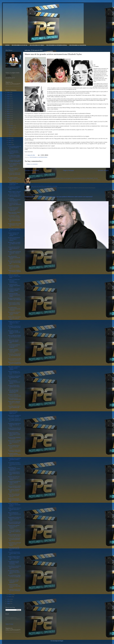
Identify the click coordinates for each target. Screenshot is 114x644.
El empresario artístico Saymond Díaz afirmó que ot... (14, 572)
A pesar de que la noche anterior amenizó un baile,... (14, 248)
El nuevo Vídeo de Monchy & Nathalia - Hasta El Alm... (14, 253)
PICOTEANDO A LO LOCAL (20, 45)
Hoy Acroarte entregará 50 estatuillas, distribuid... (14, 416)
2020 (8, 105)
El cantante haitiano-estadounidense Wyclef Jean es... (14, 455)
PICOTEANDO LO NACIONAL (78, 45)
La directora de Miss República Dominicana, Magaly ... (14, 295)
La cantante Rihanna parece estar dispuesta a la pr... (15, 204)
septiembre (11, 132)
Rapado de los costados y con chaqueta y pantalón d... (15, 272)
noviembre (11, 128)
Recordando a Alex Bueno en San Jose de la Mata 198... (14, 262)
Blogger (61, 641)
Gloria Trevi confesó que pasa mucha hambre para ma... (14, 495)
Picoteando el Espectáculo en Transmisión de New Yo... (14, 327)
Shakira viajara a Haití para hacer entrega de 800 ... (15, 192)
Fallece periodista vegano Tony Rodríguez (14, 213)
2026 (8, 93)
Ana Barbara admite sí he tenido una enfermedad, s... (14, 174)
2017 (8, 111)
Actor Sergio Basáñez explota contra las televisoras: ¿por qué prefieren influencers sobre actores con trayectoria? (59, 197)
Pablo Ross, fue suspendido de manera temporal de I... (14, 469)
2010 (8, 599)
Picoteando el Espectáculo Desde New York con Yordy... (14, 425)
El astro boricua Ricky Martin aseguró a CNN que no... (14, 434)
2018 (8, 109)
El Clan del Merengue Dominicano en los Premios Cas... (13, 391)
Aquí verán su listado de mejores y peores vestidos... (14, 368)
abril (10, 142)
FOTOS (7, 45)
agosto (10, 134)
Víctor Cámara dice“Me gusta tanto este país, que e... (14, 549)
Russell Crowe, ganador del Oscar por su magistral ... (14, 527)
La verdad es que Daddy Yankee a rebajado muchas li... (14, 290)
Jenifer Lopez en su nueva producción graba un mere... (14, 318)
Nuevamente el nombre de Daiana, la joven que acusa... (14, 519)
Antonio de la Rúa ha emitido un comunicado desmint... (14, 505)
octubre (10, 130)
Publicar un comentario (32, 164)
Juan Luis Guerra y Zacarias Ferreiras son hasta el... (14, 382)
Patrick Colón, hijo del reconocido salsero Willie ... (13, 341)
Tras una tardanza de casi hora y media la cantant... (14, 165)
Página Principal (68, 170)
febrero (10, 595)
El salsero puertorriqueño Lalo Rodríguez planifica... (14, 239)
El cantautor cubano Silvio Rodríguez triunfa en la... (15, 451)
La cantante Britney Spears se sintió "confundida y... (15, 161)
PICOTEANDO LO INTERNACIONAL (57, 45)
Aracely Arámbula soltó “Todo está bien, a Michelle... (14, 234)
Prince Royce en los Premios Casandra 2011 (14, 399)
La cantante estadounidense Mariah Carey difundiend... (14, 200)
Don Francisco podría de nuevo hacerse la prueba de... (14, 346)
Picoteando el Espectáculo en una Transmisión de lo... (14, 355)
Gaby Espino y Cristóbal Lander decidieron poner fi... (14, 230)
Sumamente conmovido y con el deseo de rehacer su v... (14, 464)
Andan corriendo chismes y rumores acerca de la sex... (15, 509)
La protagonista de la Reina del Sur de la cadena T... (13, 152)
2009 (8, 601)
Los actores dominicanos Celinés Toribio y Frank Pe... (14, 553)
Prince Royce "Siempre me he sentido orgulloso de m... (15, 420)
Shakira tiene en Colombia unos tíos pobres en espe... (14, 442)
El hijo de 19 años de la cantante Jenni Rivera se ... (14, 387)
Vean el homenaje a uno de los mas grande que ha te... (14, 373)
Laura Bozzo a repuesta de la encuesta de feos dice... (15, 567)
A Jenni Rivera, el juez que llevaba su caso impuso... (14, 544)
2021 (8, 103)
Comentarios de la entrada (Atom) (39, 174)
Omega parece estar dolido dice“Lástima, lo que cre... (15, 225)
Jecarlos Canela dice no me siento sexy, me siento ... (14, 447)
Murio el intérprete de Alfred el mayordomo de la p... (14, 514)
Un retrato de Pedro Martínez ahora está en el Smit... (14, 286)
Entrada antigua (103, 170)
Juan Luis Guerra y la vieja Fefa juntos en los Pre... (14, 359)
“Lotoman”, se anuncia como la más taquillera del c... (14, 267)
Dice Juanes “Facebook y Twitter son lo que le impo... (14, 491)
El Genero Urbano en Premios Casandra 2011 (14, 395)
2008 (8, 603)
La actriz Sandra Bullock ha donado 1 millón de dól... (14, 531)
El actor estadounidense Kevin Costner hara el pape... (14, 473)
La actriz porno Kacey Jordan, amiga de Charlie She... (13, 209)
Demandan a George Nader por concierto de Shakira (14, 332)
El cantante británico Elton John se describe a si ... (14, 196)
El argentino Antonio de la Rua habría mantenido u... (14, 591)
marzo (10, 145)
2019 (8, 107)
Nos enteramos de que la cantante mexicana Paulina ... (14, 313)
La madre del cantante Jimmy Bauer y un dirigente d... (13, 581)
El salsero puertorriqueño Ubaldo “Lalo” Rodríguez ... (15, 299)
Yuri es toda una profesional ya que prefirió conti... (13, 184)
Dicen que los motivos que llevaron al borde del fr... (14, 523)
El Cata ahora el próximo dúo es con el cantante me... (14, 220)
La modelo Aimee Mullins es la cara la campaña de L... (14, 157)
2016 (8, 113)
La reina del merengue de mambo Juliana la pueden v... (14, 483)
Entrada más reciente (32, 170)
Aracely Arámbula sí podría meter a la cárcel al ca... (15, 487)
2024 (8, 97)
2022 (8, 101)
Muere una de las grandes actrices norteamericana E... (14, 363)
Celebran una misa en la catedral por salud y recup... (14, 323)
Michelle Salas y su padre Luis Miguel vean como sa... (14, 244)
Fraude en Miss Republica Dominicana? (14, 438)
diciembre (11, 126)
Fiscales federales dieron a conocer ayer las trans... (14, 535)
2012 (8, 122)
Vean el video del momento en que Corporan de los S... (15, 337)
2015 (8, 116)
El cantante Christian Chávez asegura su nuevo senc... (13, 351)
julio (10, 136)
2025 (8, 95)
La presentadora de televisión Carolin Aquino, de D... (13, 412)
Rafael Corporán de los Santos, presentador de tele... (14, 500)
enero (10, 597)
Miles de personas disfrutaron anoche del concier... (14, 258)
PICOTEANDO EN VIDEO (37, 45)
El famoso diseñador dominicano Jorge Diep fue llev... (14, 586)
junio (10, 138)
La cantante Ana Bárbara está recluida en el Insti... (14, 188)
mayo (10, 140)
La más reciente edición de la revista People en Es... (14, 148)
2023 (8, 99)
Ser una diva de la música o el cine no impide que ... (14, 577)
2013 (8, 120)
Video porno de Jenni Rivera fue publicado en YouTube (44, 186)
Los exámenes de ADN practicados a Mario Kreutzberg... (14, 563)
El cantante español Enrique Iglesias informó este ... (14, 179)
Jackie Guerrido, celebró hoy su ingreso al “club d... (14, 304)
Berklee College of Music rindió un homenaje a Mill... (14, 558)
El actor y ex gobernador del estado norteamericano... (14, 281)
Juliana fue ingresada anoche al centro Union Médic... (14, 276)
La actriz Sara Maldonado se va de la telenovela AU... (14, 539)
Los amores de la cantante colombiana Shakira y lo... (14, 459)
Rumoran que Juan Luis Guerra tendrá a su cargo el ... (14, 478)
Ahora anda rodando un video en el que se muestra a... (14, 170)
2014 (8, 118)
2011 (8, 124)
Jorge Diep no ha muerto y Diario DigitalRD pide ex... (14, 407)
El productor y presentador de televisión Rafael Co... (14, 377)
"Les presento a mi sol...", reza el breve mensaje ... (15, 216)
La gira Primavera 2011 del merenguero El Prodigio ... (15, 429)
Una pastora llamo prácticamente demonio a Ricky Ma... (14, 309)
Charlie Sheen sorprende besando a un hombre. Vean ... (14, 403)
